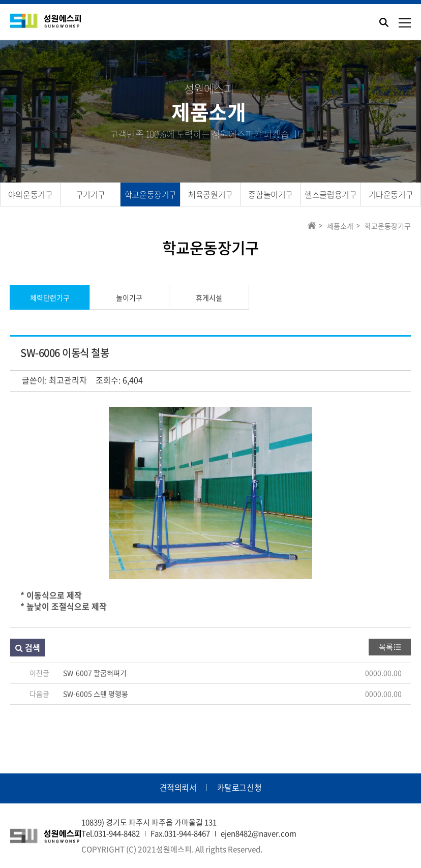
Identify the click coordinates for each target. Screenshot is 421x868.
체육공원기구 (211, 194)
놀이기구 (129, 297)
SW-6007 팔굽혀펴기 (95, 673)
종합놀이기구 (270, 194)
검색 (28, 647)
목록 (386, 647)
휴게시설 (209, 297)
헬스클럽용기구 (330, 194)
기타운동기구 (391, 194)
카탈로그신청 (239, 787)
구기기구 (91, 194)
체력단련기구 (50, 297)
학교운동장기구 (151, 194)
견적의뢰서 (178, 787)
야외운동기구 (31, 194)
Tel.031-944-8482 (111, 833)
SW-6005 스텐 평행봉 (96, 694)
